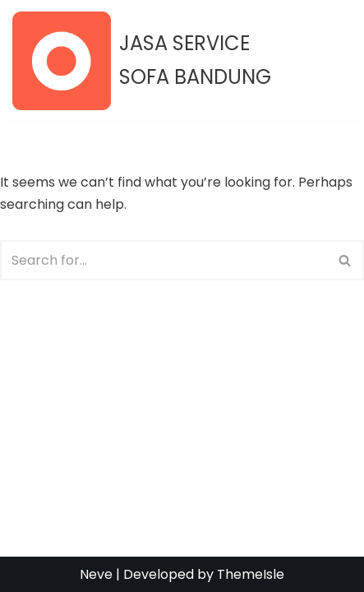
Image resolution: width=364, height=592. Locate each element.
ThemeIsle (251, 574)
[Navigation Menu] (332, 61)
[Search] (164, 260)
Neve (96, 574)
